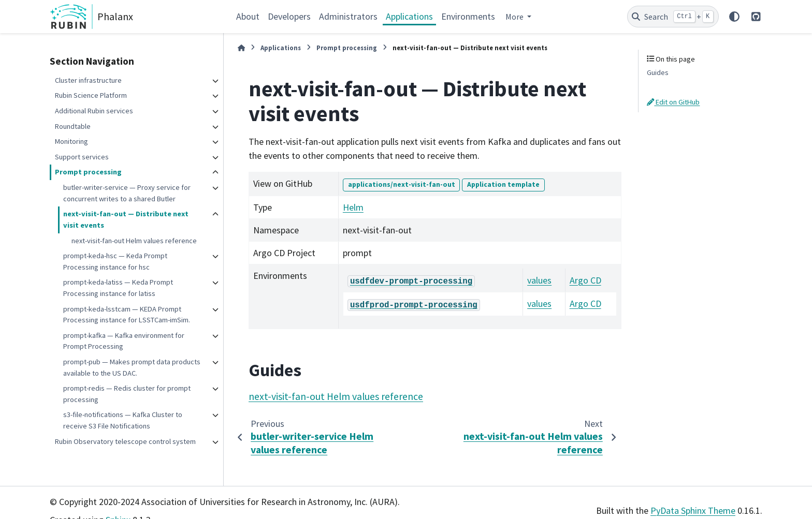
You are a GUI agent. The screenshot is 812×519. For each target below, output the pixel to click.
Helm (353, 207)
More (515, 17)
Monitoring (71, 141)
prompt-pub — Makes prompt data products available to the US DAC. (132, 367)
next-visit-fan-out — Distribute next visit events (126, 219)
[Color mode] (734, 17)
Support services (82, 157)
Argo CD (585, 280)
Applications (409, 16)
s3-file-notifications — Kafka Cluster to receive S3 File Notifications (123, 420)
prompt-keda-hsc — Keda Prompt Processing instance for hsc (115, 261)
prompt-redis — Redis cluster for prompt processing (127, 394)
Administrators (348, 16)
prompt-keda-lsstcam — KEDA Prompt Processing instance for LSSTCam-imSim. (127, 315)
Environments (468, 16)
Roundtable (73, 126)
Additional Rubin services (94, 111)
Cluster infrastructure (88, 80)
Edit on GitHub (673, 102)
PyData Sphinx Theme (693, 510)
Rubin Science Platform (91, 95)
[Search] (673, 17)
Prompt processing (88, 172)
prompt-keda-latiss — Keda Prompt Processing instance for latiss (118, 288)
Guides (658, 72)
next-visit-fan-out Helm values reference (134, 241)
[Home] (241, 48)
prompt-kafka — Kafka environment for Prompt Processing (124, 341)
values (539, 280)
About (248, 16)
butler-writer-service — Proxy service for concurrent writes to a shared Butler (127, 193)
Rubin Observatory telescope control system (125, 441)
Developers (289, 16)
